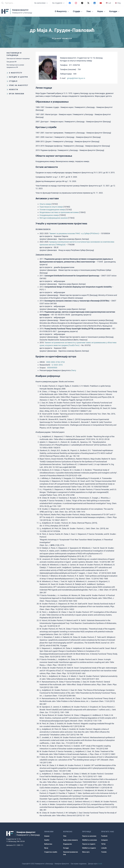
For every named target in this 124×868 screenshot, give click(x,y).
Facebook (104, 836)
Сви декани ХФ (11, 62)
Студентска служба (51, 852)
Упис (65, 836)
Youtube (104, 852)
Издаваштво (68, 844)
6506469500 (52, 368)
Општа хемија (45, 204)
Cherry (73, 370)
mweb (100, 864)
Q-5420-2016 (57, 365)
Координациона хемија (49, 215)
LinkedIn (104, 848)
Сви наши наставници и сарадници (18, 59)
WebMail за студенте (89, 848)
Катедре (66, 848)
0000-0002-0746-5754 (55, 362)
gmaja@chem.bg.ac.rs (76, 78)
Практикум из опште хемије (51, 207)
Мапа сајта (86, 852)
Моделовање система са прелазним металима (59, 212)
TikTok (103, 844)
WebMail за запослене (90, 840)
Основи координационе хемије (52, 210)
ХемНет (47, 840)
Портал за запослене (89, 836)
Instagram (104, 840)
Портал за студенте (89, 844)
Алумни (47, 836)
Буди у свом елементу (70, 840)
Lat (108, 3)
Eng (118, 3)
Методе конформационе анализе (54, 218)
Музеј (46, 848)
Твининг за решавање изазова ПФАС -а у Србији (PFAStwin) (74, 233)
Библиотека (48, 844)
